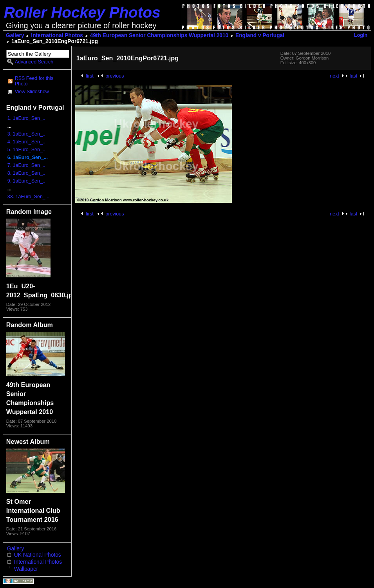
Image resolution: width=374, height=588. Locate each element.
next (334, 76)
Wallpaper (26, 569)
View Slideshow (32, 92)
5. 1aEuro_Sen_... (27, 150)
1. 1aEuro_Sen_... (27, 118)
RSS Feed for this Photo (34, 81)
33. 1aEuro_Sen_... (28, 197)
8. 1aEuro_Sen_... (27, 173)
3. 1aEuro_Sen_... (27, 134)
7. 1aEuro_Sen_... (27, 165)
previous (115, 76)
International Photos (57, 35)
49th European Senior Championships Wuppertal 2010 (159, 35)
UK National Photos (38, 555)
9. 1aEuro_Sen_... (27, 181)
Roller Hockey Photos (82, 12)
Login (361, 35)
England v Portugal (260, 35)
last (353, 76)
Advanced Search (34, 62)
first (90, 76)
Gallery (15, 35)
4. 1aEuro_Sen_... (27, 142)
